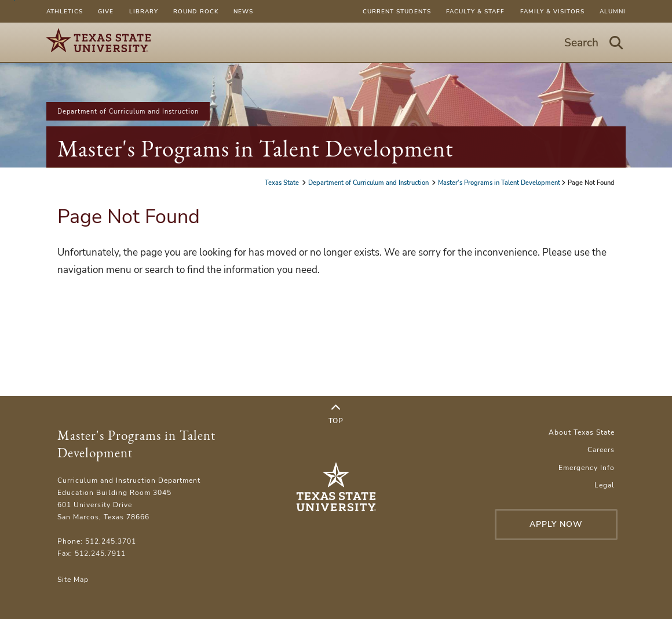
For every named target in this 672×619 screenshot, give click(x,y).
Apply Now (556, 524)
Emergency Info (587, 467)
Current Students (397, 11)
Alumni (613, 11)
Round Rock (196, 11)
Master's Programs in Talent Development (255, 148)
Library (144, 11)
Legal (605, 485)
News (243, 11)
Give (106, 11)
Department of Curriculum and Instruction (128, 111)
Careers (601, 449)
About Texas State (582, 432)
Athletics (65, 11)
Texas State (283, 183)
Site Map (73, 579)
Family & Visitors (552, 11)
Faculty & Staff (475, 11)
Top (336, 414)
